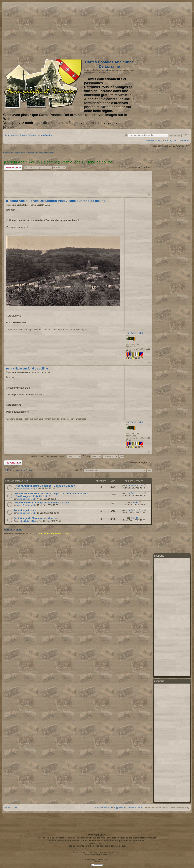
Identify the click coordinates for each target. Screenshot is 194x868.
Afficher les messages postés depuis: (57, 456)
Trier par (92, 456)
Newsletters (150, 140)
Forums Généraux (29, 135)
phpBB (89, 852)
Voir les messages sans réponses (19, 153)
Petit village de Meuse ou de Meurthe (36, 518)
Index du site (11, 135)
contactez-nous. (97, 843)
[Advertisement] (159, 30)
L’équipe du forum (103, 807)
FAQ (160, 140)
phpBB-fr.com (103, 860)
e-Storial (134, 502)
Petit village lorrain (25, 510)
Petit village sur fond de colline (27, 368)
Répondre (13, 168)
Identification (46, 135)
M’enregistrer (171, 140)
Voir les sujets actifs (45, 153)
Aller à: (79, 470)
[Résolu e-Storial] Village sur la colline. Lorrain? (42, 503)
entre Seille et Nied (20, 205)
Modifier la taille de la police (186, 135)
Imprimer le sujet (126, 135)
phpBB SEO (97, 862)
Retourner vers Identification (20, 470)
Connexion (184, 140)
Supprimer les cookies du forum (128, 807)
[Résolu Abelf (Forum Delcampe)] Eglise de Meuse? (44, 486)
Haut (149, 195)
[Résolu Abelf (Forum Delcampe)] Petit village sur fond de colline (56, 201)
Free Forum (106, 854)
